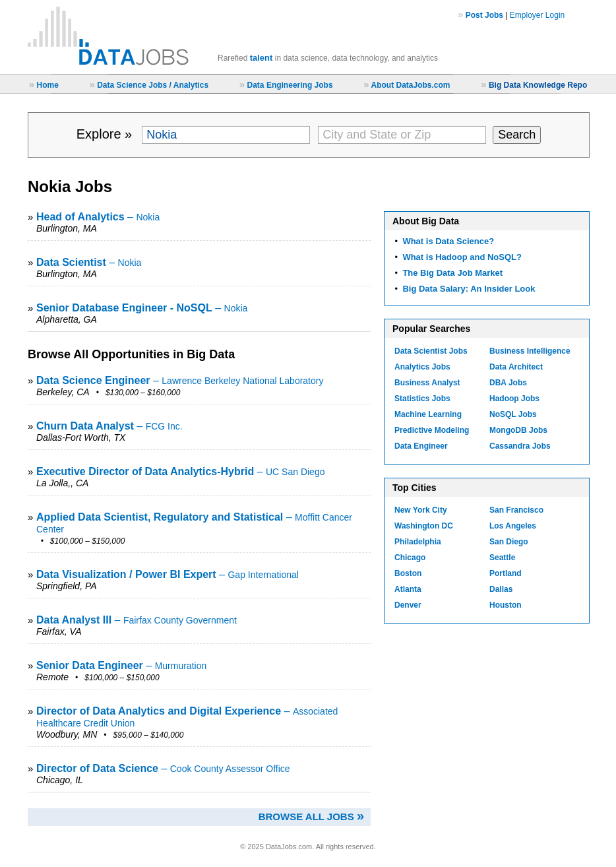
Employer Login (537, 15)
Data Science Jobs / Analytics (153, 85)
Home (47, 85)
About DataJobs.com (410, 85)
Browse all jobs (311, 817)
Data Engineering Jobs (290, 85)
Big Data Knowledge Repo (538, 85)
